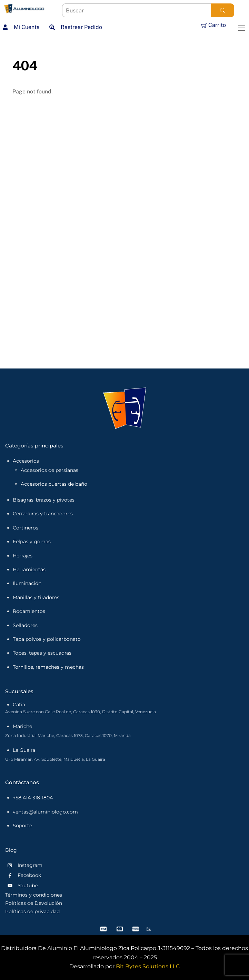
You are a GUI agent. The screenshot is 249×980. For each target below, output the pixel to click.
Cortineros (26, 528)
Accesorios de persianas (49, 470)
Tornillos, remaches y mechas (48, 667)
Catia (19, 705)
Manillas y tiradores (36, 597)
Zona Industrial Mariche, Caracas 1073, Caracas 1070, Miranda (68, 735)
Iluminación (27, 583)
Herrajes (23, 556)
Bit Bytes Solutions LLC (148, 966)
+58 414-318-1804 (33, 798)
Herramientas (29, 569)
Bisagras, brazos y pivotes (44, 500)
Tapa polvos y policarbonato (47, 639)
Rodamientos (29, 611)
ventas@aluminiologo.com (45, 812)
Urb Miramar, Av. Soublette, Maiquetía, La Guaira (55, 759)
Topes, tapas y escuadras (42, 653)
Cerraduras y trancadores (43, 514)
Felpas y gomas (32, 542)
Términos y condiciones (34, 895)
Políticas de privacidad (32, 911)
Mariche (22, 726)
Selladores (25, 625)
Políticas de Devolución (34, 903)
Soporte (22, 826)
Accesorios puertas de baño (54, 484)
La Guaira (24, 750)
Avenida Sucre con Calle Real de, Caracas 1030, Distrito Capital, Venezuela (81, 712)
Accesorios (26, 461)
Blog (11, 850)
